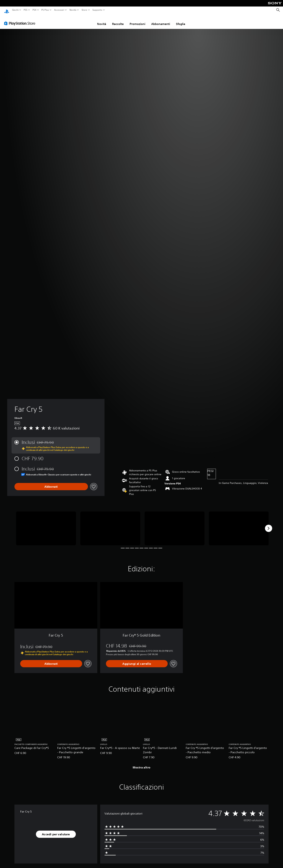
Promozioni (137, 20)
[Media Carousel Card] (46, 525)
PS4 (34, 10)
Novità (73, 10)
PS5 (26, 10)
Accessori (59, 10)
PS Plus (45, 10)
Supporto (97, 10)
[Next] (269, 525)
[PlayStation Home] (7, 10)
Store (84, 10)
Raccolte (118, 20)
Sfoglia (181, 20)
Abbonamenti (161, 20)
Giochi (15, 10)
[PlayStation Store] (21, 20)
